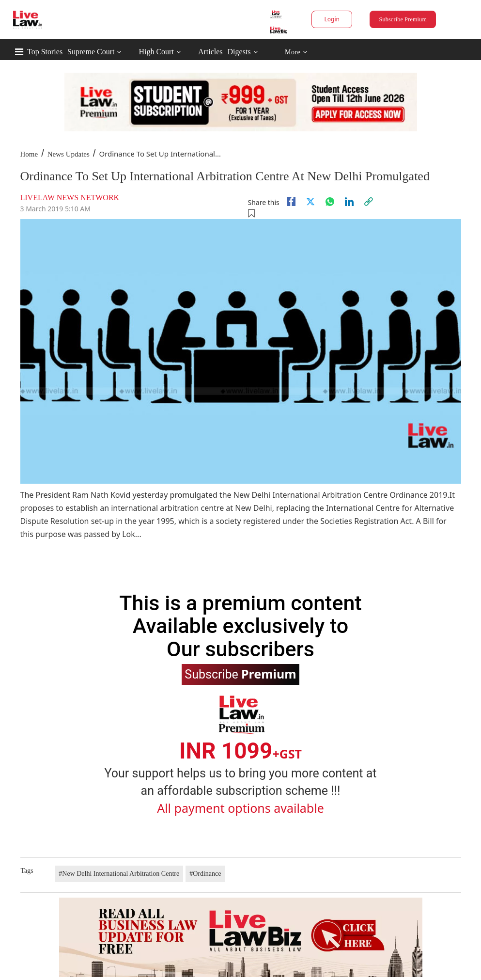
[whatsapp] (330, 202)
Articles (210, 52)
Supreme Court (91, 52)
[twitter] (310, 202)
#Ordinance (205, 874)
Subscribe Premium (403, 19)
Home (29, 154)
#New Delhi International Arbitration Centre (119, 874)
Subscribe (240, 674)
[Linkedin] (349, 202)
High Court (156, 52)
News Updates (69, 154)
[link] (369, 202)
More (296, 52)
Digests (239, 52)
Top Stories (45, 52)
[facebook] (291, 202)
